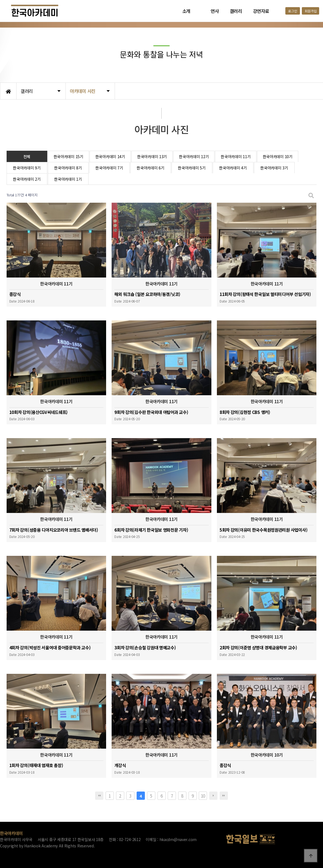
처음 (99, 796)
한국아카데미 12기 (194, 156)
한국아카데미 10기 (278, 156)
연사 (215, 11)
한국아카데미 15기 (68, 156)
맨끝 (224, 796)
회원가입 (310, 11)
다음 (213, 796)
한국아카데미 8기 (68, 168)
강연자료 (261, 11)
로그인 (292, 11)
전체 (27, 156)
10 (203, 796)
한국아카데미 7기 (109, 168)
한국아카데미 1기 (68, 179)
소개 (186, 11)
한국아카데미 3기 (274, 168)
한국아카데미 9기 (27, 168)
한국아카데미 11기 (236, 156)
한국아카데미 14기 (110, 156)
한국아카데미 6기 (150, 168)
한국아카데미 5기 (192, 168)
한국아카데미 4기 (233, 168)
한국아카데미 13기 (152, 156)
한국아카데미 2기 (27, 179)
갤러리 (236, 11)
